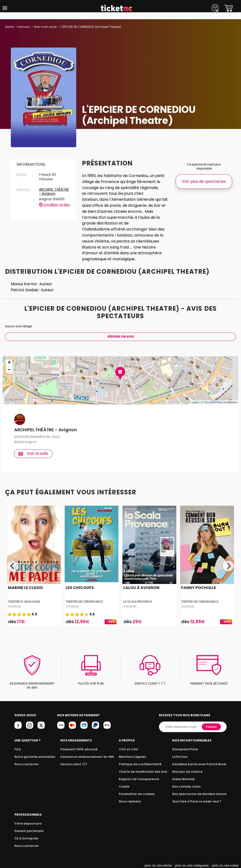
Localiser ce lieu (54, 200)
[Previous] (13, 566)
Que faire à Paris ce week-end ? (198, 801)
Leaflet (195, 402)
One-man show (45, 27)
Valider (212, 727)
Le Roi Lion (183, 757)
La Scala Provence (138, 602)
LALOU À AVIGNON (141, 588)
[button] (5, 8)
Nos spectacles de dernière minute (201, 794)
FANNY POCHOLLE (198, 588)
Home (9, 27)
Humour (24, 27)
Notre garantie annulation (34, 757)
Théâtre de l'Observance (84, 602)
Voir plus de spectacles (204, 181)
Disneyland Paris (188, 749)
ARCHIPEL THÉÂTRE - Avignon (54, 187)
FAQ (17, 749)
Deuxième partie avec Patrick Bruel (201, 764)
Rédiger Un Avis (120, 337)
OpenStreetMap (213, 402)
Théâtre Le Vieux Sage (24, 602)
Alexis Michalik (186, 779)
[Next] (228, 566)
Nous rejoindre (132, 801)
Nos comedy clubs (189, 786)
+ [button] (9, 363)
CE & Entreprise (25, 838)
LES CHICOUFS (79, 588)
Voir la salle (34, 453)
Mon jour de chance (190, 772)
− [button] (9, 370)
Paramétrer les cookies (138, 794)
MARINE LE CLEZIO (25, 588)
